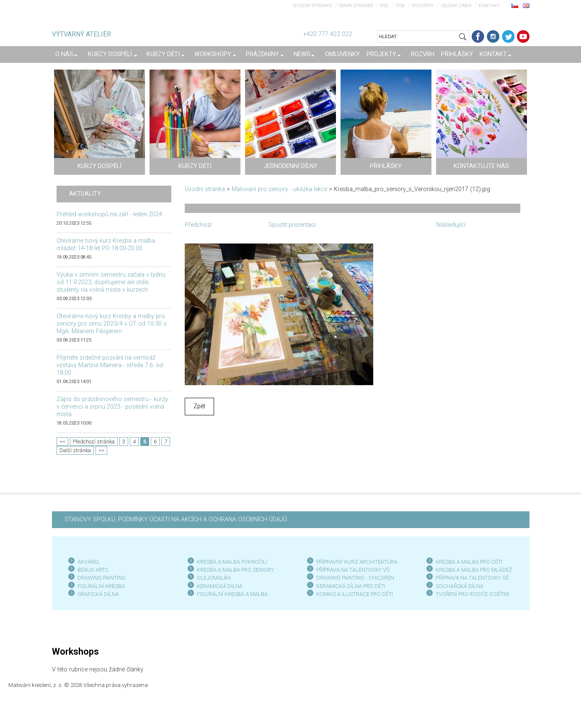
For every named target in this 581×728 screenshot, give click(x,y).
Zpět (199, 406)
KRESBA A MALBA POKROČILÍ (232, 562)
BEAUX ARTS (93, 570)
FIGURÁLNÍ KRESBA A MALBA (232, 594)
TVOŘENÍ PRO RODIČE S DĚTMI (473, 594)
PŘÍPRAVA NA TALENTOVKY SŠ (472, 578)
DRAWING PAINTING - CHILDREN (355, 578)
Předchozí (198, 225)
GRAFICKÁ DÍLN (97, 594)
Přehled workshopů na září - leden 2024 (109, 214)
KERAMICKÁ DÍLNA (220, 586)
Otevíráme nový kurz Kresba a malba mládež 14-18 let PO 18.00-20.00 (106, 245)
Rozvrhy (423, 6)
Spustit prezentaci (292, 225)
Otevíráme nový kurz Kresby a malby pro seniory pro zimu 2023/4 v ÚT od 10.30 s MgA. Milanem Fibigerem (112, 324)
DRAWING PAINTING (102, 578)
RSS (384, 6)
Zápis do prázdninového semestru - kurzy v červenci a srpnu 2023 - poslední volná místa (112, 407)
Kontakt (489, 6)
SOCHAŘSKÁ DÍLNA (460, 586)
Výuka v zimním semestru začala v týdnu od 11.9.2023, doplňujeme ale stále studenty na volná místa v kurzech (111, 282)
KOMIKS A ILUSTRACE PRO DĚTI (355, 594)
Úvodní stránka (312, 6)
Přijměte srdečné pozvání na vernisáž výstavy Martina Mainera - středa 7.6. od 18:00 (110, 365)
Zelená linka (456, 6)
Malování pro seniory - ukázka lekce (279, 189)
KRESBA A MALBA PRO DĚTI (469, 562)
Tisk (400, 6)
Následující (451, 225)
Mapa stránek (356, 6)
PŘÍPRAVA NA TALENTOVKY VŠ (353, 570)
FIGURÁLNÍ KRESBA (101, 586)
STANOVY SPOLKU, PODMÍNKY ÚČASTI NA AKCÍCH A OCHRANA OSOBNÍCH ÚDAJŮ (176, 519)
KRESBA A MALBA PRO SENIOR (234, 570)
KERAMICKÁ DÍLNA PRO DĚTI (351, 586)
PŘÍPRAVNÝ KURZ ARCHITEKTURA (357, 562)
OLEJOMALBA (214, 578)
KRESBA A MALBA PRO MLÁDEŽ (474, 570)
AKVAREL (89, 562)
